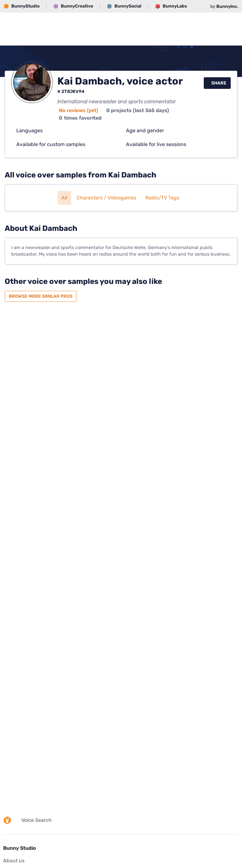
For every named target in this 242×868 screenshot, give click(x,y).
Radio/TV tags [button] (162, 198)
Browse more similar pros (41, 296)
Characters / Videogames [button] (106, 198)
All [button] (64, 198)
